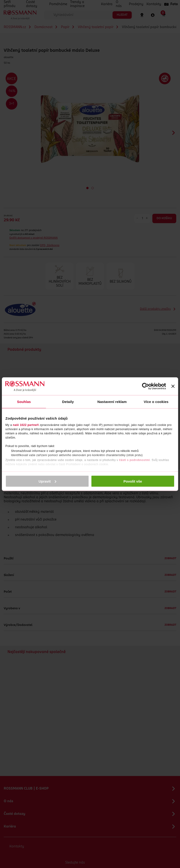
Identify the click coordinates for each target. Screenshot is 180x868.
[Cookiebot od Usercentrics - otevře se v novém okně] (145, 386)
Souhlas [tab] (24, 401)
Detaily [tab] (68, 401)
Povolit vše (133, 481)
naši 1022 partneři (26, 425)
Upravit (48, 481)
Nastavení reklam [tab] (112, 401)
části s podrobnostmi (134, 460)
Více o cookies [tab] (156, 401)
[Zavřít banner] (173, 386)
